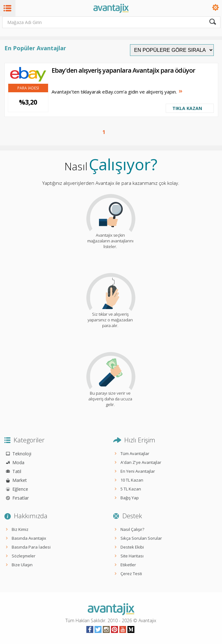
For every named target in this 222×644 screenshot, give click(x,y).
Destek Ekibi (132, 547)
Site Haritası (132, 556)
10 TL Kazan (132, 480)
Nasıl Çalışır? (132, 529)
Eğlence (20, 489)
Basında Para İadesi (31, 547)
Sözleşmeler (24, 556)
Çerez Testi (131, 574)
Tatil (17, 471)
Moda (18, 462)
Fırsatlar (21, 498)
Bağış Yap (130, 498)
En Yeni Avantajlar (138, 471)
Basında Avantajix (29, 538)
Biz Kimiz (20, 529)
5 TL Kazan (131, 489)
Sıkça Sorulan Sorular (141, 538)
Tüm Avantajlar (135, 453)
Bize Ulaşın (22, 565)
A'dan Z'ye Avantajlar (141, 462)
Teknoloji (22, 454)
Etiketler (128, 565)
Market (20, 480)
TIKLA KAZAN (187, 108)
